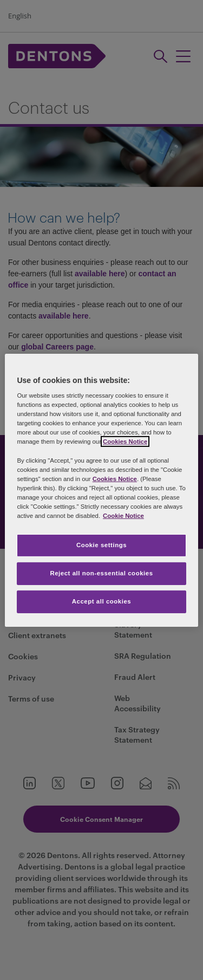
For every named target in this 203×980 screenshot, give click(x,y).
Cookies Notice (125, 442)
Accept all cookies (102, 601)
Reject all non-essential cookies (101, 573)
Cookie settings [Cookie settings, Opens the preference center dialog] (101, 545)
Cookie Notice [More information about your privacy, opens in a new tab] (123, 516)
